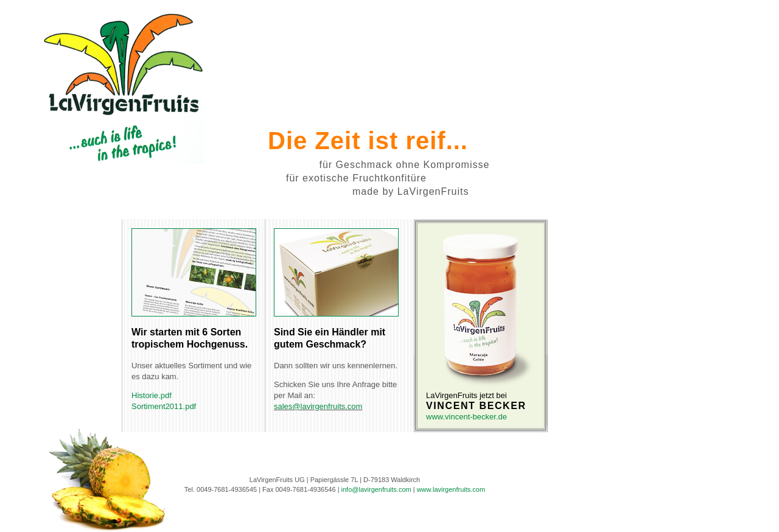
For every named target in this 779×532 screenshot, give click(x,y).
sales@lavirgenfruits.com (318, 406)
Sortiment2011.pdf (164, 406)
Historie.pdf (152, 395)
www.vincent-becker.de (466, 417)
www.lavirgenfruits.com (451, 489)
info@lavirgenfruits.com (376, 489)
